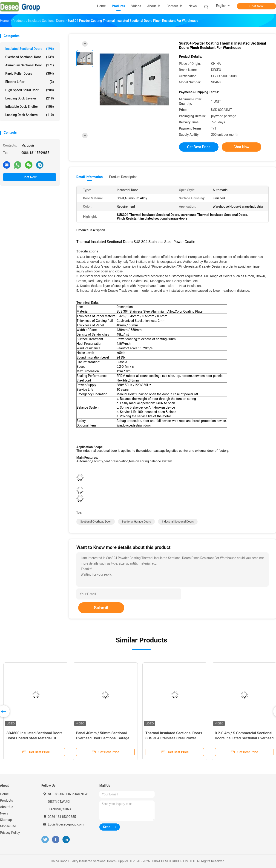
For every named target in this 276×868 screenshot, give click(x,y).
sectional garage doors (136, 522)
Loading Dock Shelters (30, 115)
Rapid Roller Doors (30, 74)
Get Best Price (199, 147)
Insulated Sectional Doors (30, 49)
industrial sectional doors (178, 522)
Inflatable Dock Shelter (30, 107)
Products (6, 800)
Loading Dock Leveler (30, 98)
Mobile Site (8, 826)
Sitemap (6, 820)
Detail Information (89, 177)
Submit (101, 608)
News (4, 813)
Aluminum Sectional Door (30, 65)
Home (4, 794)
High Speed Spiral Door (30, 90)
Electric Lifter (30, 82)
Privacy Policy (10, 833)
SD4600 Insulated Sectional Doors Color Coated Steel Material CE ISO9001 (34, 738)
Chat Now (257, 6)
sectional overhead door (96, 522)
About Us (7, 807)
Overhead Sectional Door (30, 57)
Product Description (123, 177)
